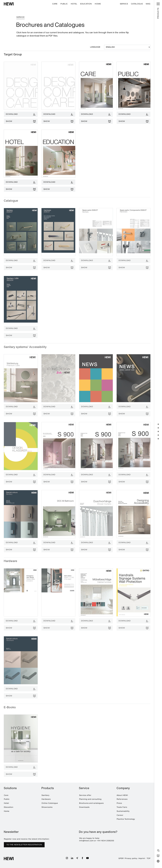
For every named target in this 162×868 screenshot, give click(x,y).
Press (119, 803)
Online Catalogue (50, 803)
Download (12, 114)
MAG (148, 4)
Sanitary (45, 795)
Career (120, 815)
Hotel (74, 4)
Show (9, 121)
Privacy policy (131, 858)
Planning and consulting (90, 799)
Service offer (85, 795)
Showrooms (47, 807)
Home (98, 4)
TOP (149, 858)
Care (55, 4)
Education (86, 4)
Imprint (142, 858)
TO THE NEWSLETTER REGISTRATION (24, 845)
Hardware (46, 799)
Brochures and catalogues (91, 803)
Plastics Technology (126, 819)
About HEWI (122, 795)
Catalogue (137, 4)
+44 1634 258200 (105, 841)
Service (124, 4)
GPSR (121, 858)
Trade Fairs (122, 807)
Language (95, 47)
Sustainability (123, 811)
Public (64, 4)
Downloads (84, 807)
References (122, 799)
